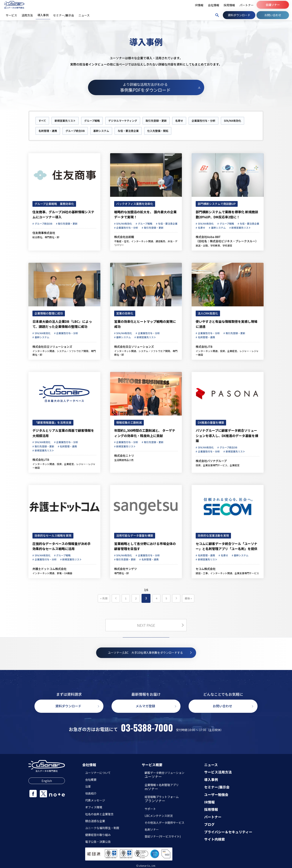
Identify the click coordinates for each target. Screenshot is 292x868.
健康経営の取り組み (98, 835)
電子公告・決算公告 (98, 842)
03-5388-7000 (147, 728)
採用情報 (211, 809)
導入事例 (211, 780)
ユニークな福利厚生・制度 (102, 828)
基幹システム (101, 131)
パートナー (213, 817)
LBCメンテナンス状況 (159, 816)
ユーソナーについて (98, 773)
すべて (42, 121)
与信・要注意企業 (128, 131)
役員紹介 (91, 793)
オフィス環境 (94, 807)
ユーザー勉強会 (216, 795)
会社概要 (91, 780)
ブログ (209, 824)
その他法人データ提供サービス (164, 823)
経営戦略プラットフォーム (162, 799)
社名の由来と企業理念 (99, 814)
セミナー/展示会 (217, 787)
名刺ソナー (152, 829)
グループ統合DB (75, 131)
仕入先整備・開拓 (158, 131)
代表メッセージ (95, 800)
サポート (150, 809)
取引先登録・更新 (156, 121)
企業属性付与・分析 (203, 121)
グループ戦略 (92, 121)
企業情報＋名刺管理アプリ (162, 787)
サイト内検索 (215, 839)
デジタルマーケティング (123, 121)
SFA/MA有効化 (232, 121)
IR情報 (209, 802)
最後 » (188, 598)
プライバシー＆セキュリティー (228, 832)
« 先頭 (104, 598)
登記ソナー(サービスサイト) (163, 836)
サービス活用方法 (218, 772)
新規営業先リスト (65, 121)
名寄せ (179, 121)
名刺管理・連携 (48, 131)
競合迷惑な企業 (95, 821)
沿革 (88, 786)
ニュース (211, 765)
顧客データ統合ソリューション (164, 775)
